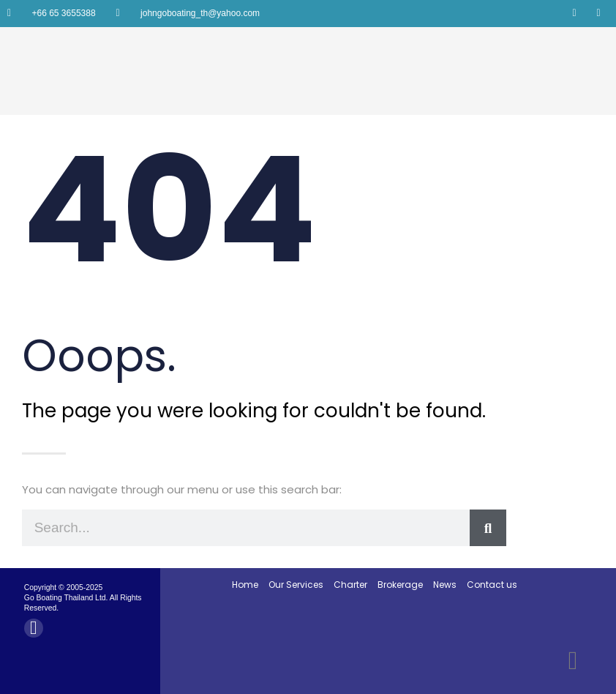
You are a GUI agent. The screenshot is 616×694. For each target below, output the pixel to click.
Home (245, 585)
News (445, 585)
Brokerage (400, 585)
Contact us (492, 585)
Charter (350, 585)
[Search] (488, 528)
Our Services (296, 585)
